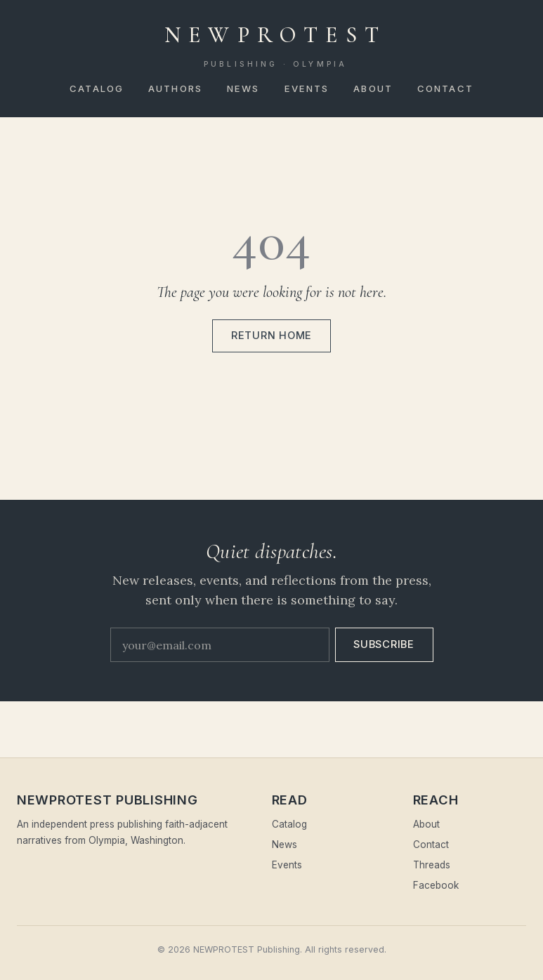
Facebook (436, 885)
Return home (271, 336)
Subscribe (384, 644)
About (373, 88)
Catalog (97, 88)
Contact (445, 88)
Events (307, 88)
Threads (432, 865)
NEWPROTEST (275, 46)
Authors (175, 88)
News (243, 88)
